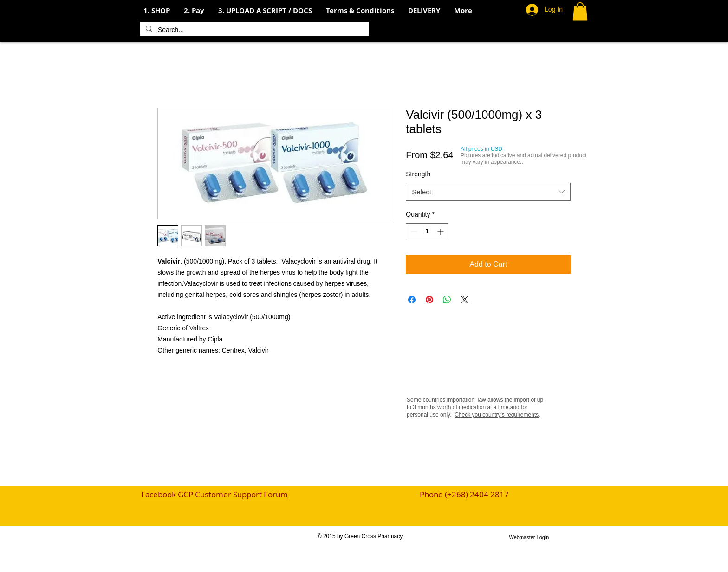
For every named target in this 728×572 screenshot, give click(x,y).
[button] (194, 11)
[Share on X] (465, 300)
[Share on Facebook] (412, 300)
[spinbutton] (427, 232)
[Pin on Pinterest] (429, 300)
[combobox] (488, 192)
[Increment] (441, 232)
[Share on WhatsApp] (447, 300)
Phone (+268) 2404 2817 (464, 494)
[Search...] (253, 30)
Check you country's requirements (497, 415)
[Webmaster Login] (529, 537)
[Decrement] (413, 232)
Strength (418, 174)
